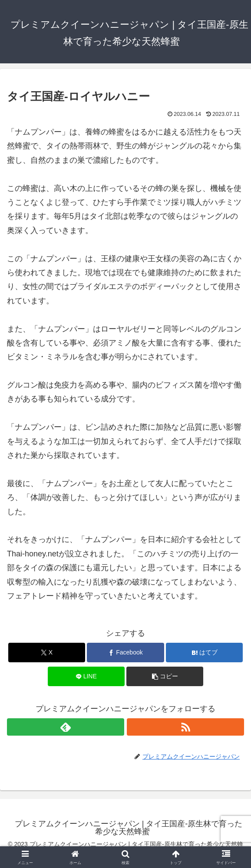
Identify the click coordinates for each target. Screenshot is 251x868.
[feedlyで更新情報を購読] (66, 727)
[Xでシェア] (47, 653)
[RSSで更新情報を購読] (185, 727)
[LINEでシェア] (86, 676)
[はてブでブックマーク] (204, 653)
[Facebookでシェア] (125, 653)
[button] (165, 676)
